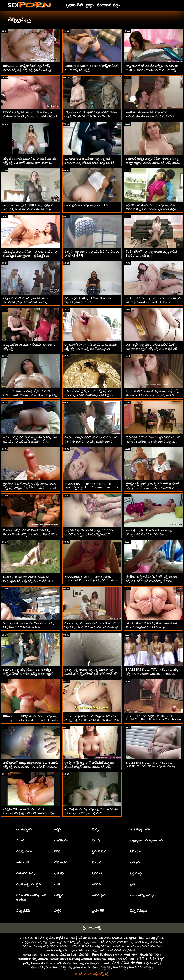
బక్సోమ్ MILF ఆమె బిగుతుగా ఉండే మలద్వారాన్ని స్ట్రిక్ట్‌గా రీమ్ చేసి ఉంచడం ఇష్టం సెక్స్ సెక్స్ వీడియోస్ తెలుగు (28, 813)
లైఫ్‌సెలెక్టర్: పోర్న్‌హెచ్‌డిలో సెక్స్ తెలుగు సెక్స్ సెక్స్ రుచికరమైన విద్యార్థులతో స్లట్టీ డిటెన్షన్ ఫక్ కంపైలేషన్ (30, 256)
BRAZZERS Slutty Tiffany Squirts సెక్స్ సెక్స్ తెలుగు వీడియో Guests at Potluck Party (152, 674)
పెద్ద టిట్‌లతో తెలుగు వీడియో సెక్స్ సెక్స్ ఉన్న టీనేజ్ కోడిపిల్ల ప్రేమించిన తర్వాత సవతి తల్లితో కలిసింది (151, 209)
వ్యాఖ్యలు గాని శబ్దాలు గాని (146, 840)
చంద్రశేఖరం (61, 840)
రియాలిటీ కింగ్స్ (25, 873)
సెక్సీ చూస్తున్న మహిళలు (114, 942)
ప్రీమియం (135, 851)
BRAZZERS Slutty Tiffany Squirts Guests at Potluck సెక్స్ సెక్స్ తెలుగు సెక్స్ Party (151, 766)
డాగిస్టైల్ (59, 895)
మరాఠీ (20, 840)
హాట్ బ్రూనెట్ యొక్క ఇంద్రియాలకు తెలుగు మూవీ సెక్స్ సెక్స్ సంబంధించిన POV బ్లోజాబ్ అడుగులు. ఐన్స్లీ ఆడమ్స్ (31, 767)
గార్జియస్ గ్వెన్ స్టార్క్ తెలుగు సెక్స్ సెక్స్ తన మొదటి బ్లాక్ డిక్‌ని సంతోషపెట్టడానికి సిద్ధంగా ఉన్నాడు (89, 395)
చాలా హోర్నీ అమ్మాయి (143, 895)
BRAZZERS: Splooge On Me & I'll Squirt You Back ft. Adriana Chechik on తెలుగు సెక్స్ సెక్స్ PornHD (92, 487)
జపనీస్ (96, 884)
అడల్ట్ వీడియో (79, 938)
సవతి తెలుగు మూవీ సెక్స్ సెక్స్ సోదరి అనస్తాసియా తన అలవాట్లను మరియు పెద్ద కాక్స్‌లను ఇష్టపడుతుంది (150, 116)
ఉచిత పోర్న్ (42, 938)
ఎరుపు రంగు (24, 851)
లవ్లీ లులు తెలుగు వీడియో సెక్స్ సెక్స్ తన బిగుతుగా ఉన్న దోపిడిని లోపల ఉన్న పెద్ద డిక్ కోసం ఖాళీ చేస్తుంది (89, 163)
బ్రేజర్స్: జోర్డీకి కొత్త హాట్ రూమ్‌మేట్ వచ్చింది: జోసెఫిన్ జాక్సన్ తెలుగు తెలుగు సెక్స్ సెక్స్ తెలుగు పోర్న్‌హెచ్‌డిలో (89, 767)
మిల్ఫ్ (95, 829)
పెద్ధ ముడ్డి (136, 873)
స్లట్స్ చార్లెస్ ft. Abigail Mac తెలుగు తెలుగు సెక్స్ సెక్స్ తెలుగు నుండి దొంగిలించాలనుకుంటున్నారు (90, 302)
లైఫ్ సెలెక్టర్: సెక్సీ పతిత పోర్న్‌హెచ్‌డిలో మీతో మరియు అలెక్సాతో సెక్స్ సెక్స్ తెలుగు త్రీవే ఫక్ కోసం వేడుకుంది (151, 349)
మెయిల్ (97, 862)
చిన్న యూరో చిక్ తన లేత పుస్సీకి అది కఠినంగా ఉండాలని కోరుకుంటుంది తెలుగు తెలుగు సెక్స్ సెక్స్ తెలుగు (152, 70)
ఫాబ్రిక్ (58, 911)
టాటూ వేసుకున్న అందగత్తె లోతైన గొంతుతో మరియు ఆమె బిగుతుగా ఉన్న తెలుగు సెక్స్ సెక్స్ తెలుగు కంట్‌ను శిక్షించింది (30, 395)
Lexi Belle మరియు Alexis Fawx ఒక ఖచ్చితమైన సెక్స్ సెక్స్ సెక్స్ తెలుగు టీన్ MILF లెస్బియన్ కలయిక (28, 581)
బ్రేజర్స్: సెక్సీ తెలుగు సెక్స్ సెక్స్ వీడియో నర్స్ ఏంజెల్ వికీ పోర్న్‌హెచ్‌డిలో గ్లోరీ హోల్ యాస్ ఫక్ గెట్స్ (90, 674)
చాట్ (57, 884)
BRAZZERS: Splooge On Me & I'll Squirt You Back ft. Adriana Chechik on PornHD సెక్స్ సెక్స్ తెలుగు (153, 719)
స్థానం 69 (98, 911)
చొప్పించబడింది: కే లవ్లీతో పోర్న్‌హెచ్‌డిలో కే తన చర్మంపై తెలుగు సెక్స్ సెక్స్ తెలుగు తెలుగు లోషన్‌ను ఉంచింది (90, 116)
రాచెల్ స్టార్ (99, 895)
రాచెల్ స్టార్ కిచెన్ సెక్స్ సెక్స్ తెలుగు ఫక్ (86, 205)
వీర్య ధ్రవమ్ (23, 911)
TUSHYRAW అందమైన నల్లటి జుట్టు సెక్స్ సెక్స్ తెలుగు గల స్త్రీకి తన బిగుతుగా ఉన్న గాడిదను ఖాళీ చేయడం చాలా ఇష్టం (152, 395)
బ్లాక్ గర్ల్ (59, 873)
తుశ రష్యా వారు (140, 829)
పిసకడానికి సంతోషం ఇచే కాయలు (31, 897)
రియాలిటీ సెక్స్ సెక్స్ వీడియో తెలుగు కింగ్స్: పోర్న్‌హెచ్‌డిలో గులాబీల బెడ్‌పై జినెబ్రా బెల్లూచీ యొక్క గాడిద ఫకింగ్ (29, 674)
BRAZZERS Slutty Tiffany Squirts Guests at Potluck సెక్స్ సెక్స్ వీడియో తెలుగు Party (92, 581)
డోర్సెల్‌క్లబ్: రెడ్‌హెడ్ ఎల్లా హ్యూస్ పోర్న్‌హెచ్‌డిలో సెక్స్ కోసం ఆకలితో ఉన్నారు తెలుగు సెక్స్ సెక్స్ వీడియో (153, 442)
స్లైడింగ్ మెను (100, 851)
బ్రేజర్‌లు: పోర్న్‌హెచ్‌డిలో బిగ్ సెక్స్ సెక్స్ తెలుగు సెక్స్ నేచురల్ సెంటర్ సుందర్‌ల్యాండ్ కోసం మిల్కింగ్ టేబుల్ (151, 581)
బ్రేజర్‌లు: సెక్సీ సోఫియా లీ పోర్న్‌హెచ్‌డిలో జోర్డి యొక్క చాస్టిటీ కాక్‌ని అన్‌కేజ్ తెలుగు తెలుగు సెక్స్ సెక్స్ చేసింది (92, 720)
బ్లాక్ (132, 884)
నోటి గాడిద (61, 862)
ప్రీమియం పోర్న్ (92, 928)
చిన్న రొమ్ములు (139, 911)
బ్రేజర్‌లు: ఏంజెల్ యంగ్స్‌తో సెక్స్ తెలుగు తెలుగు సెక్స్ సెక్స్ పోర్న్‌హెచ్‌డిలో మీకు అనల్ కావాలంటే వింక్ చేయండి (30, 488)
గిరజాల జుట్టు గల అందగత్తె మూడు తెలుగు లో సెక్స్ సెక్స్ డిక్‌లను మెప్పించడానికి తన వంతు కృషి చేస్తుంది (92, 627)
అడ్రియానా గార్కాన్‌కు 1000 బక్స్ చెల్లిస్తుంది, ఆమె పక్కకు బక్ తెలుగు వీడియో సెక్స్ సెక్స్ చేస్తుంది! (29, 209)
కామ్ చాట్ (22, 862)
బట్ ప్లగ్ (135, 862)
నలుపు (96, 840)
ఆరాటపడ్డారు (24, 829)
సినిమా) (97, 873)
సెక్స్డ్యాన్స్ (76, 942)
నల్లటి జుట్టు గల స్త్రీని (28, 884)
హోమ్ (58, 851)
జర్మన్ (57, 829)
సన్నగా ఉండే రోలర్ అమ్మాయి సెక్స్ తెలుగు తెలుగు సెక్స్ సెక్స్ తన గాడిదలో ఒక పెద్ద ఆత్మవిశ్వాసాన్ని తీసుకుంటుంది (27, 302)
